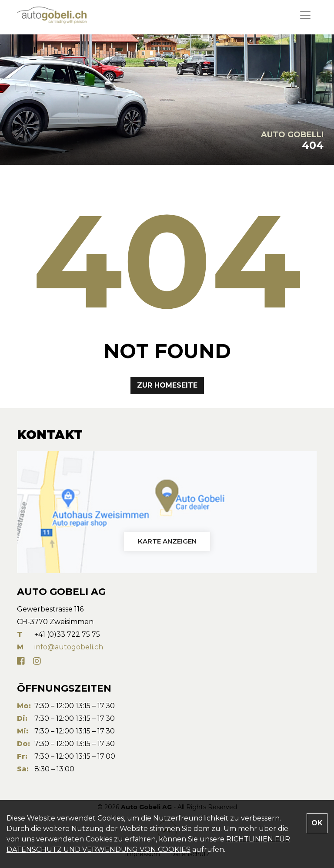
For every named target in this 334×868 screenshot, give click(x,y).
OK (317, 823)
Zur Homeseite (167, 385)
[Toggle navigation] (305, 15)
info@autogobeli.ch (69, 647)
